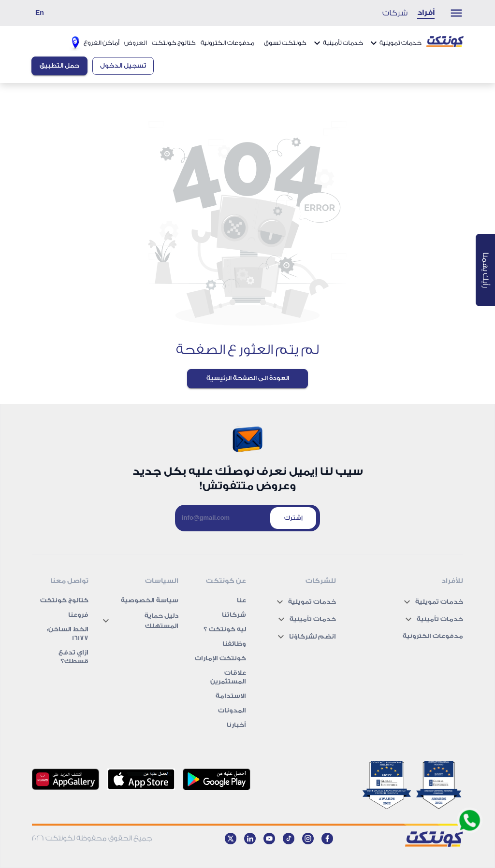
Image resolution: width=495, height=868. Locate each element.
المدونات (232, 710)
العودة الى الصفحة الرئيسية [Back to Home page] (248, 378)
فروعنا (78, 615)
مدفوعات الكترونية (227, 43)
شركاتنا (234, 615)
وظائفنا (234, 644)
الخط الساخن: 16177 (68, 633)
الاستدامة (231, 696)
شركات (395, 13)
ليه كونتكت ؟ (225, 629)
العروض (136, 43)
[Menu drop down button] (451, 13)
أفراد (426, 13)
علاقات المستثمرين (228, 677)
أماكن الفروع (93, 43)
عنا (241, 600)
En (40, 13)
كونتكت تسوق (285, 43)
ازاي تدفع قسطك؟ (73, 657)
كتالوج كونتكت (174, 43)
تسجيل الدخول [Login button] (123, 65)
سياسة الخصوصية (150, 600)
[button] (405, 602)
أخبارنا (236, 725)
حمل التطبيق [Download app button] (59, 65)
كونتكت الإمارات (220, 658)
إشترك (293, 518)
